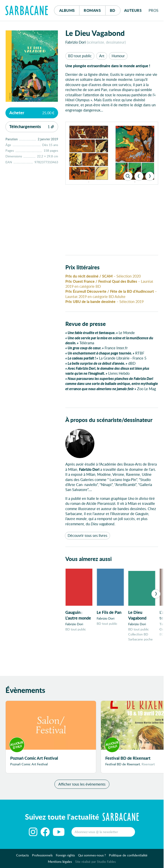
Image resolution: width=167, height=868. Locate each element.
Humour (118, 56)
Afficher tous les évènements (82, 786)
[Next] (150, 176)
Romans (92, 10)
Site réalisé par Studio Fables (95, 864)
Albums (67, 10)
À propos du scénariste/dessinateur (109, 420)
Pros (154, 10)
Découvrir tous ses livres (87, 535)
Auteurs (133, 10)
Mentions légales (60, 864)
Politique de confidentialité (128, 857)
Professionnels (42, 857)
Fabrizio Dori (76, 42)
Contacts (22, 857)
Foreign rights (65, 857)
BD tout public (80, 56)
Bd (115, 9)
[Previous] (139, 176)
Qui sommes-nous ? (92, 857)
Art (102, 56)
